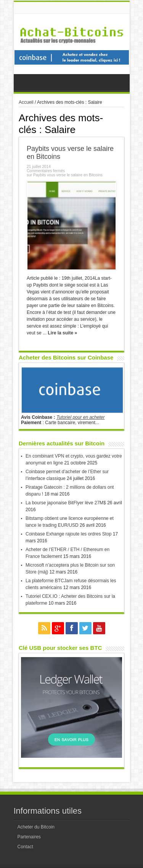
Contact (25, 847)
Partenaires (29, 837)
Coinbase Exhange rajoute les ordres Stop (68, 534)
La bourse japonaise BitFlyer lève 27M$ (66, 503)
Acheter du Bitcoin (36, 827)
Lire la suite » (62, 333)
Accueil (26, 102)
